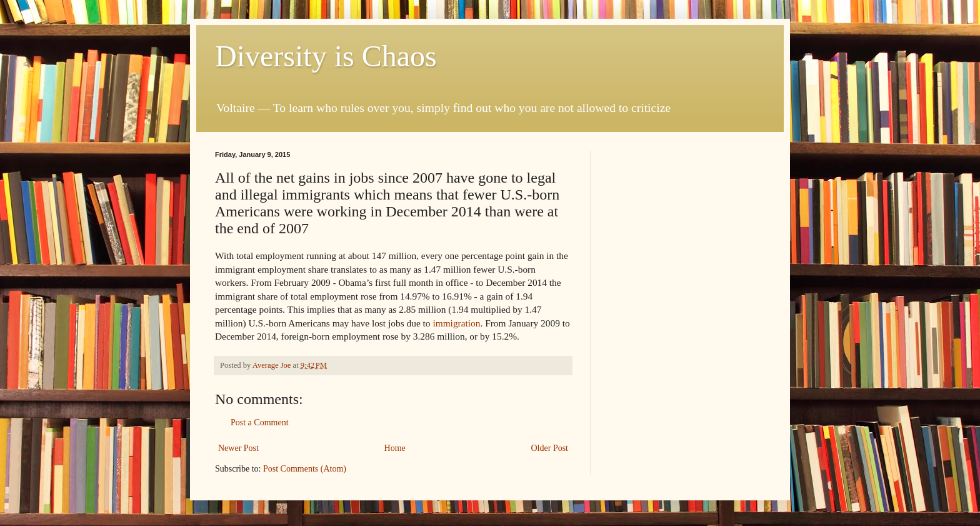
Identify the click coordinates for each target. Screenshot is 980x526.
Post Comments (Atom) (305, 469)
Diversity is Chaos (326, 56)
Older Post (550, 448)
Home (395, 448)
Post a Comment (260, 422)
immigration (456, 323)
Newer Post (238, 448)
